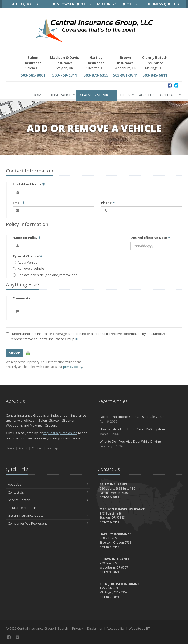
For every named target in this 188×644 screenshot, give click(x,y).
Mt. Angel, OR (155, 63)
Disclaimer (95, 628)
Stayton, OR (65, 63)
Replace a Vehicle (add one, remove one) (46, 275)
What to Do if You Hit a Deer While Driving (140, 444)
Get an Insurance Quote (48, 515)
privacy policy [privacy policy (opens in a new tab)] (73, 367)
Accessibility (116, 628)
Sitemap (52, 448)
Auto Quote (25, 4)
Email (19, 203)
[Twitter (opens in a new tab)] (176, 85)
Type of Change (27, 256)
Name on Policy (27, 238)
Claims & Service (97, 95)
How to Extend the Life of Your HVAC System (140, 432)
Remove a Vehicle (28, 268)
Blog (126, 95)
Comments (22, 298)
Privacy (78, 628)
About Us (48, 484)
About (146, 95)
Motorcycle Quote (117, 4)
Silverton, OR (96, 63)
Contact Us (48, 492)
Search (63, 628)
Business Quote (163, 4)
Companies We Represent (48, 523)
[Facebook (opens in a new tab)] (170, 85)
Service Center (48, 500)
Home (38, 95)
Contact (170, 95)
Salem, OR (33, 63)
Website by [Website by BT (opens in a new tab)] (139, 628)
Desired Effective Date (150, 238)
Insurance (62, 95)
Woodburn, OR (125, 63)
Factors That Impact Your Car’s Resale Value (140, 419)
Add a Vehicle (25, 262)
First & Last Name (29, 184)
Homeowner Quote (71, 4)
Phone (108, 203)
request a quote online (60, 433)
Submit (15, 353)
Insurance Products (48, 508)
